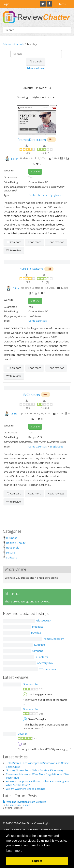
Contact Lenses (38, 195)
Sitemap (33, 830)
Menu (63, 4)
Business (12, 538)
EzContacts (32, 395)
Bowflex (36, 633)
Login (6, 4)
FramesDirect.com (32, 140)
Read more (35, 242)
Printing (26, 805)
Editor (15, 159)
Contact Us (19, 830)
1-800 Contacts (32, 269)
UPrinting (38, 651)
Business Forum (13, 805)
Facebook (49, 4)
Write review (14, 250)
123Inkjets (40, 645)
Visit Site (35, 172)
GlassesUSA (44, 620)
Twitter (43, 4)
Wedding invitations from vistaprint (26, 802)
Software (12, 557)
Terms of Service (51, 830)
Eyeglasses (57, 195)
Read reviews (56, 242)
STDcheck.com (47, 669)
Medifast (37, 627)
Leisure (11, 553)
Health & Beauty (16, 543)
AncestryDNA (45, 663)
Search (36, 62)
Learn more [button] (14, 851)
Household (13, 548)
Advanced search (37, 68)
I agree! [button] (37, 861)
